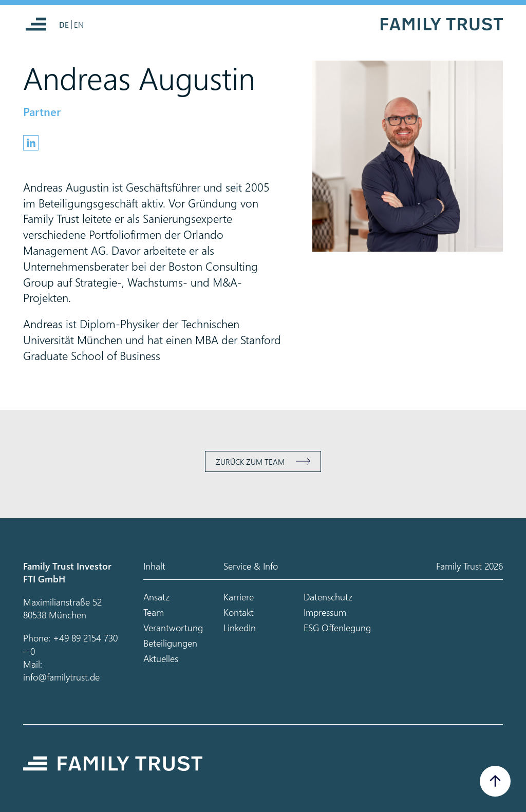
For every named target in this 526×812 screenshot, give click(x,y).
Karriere (239, 597)
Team (154, 612)
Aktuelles (161, 658)
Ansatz (156, 597)
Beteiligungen (170, 643)
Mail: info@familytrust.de (61, 670)
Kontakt (239, 612)
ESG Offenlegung (337, 627)
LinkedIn (240, 627)
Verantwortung (173, 627)
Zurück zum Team (250, 462)
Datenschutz (328, 597)
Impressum (325, 612)
